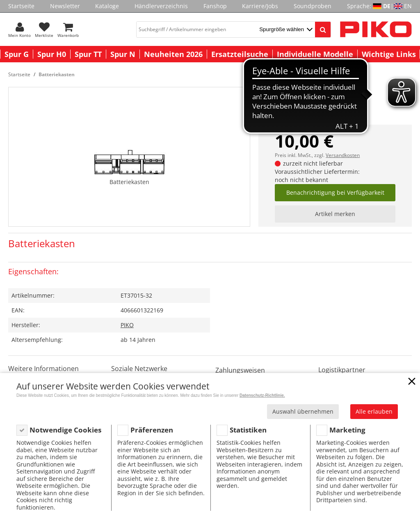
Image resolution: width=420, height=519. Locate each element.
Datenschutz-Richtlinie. (262, 395)
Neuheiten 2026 (173, 54)
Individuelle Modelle (315, 54)
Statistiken (248, 430)
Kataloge (107, 6)
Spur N (123, 54)
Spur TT (88, 54)
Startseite (21, 6)
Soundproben (313, 6)
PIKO (127, 325)
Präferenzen (152, 430)
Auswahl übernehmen (303, 411)
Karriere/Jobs (260, 6)
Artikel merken (335, 214)
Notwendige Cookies (65, 430)
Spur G (17, 54)
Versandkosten (343, 155)
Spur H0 (52, 54)
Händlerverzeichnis (161, 6)
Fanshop (215, 6)
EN (408, 6)
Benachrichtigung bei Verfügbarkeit (335, 192)
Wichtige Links (389, 54)
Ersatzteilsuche (240, 54)
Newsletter (65, 6)
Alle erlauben (374, 411)
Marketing (347, 430)
